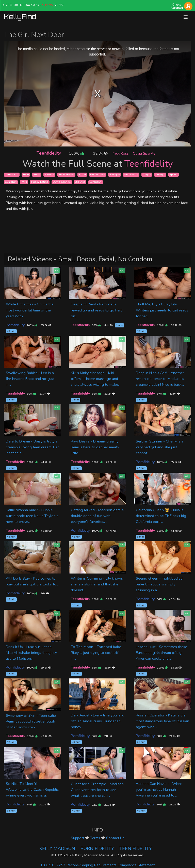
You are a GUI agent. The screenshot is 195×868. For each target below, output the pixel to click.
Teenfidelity (49, 153)
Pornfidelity (15, 325)
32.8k (100, 153)
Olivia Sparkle (144, 153)
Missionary (131, 174)
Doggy (147, 174)
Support (77, 838)
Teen (26, 174)
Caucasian (12, 174)
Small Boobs (66, 174)
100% (77, 153)
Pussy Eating (40, 182)
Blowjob (115, 174)
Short (37, 174)
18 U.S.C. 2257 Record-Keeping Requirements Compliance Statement (97, 865)
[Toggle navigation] (186, 17)
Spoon (173, 174)
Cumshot (11, 182)
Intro (24, 182)
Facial (82, 174)
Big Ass (80, 182)
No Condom (98, 174)
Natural (49, 174)
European (95, 182)
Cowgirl (160, 174)
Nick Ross (121, 153)
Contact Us (115, 838)
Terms (95, 838)
